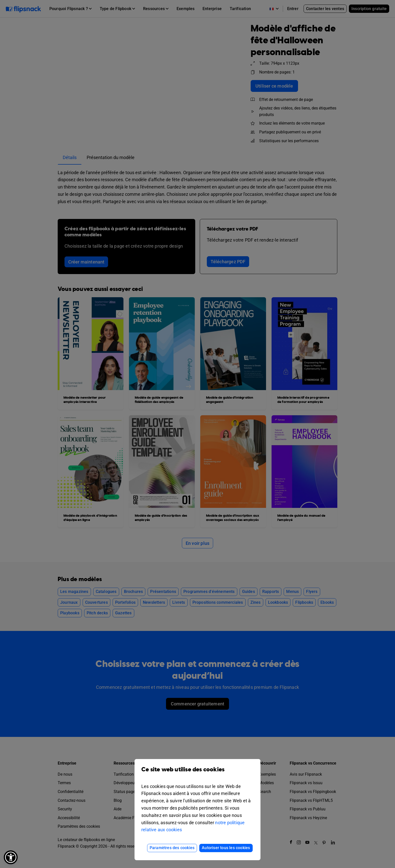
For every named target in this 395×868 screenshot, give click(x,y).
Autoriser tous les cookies (226, 848)
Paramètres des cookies (172, 848)
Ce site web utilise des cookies (197, 773)
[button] (11, 857)
